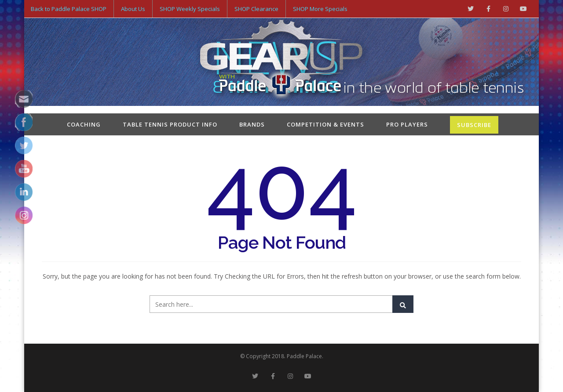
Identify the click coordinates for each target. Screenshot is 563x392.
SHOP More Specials (320, 9)
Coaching (84, 124)
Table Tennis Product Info (170, 124)
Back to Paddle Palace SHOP (69, 9)
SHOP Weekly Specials (190, 9)
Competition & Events (325, 124)
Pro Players (407, 124)
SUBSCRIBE (474, 125)
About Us (133, 9)
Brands (252, 124)
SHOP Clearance (256, 9)
